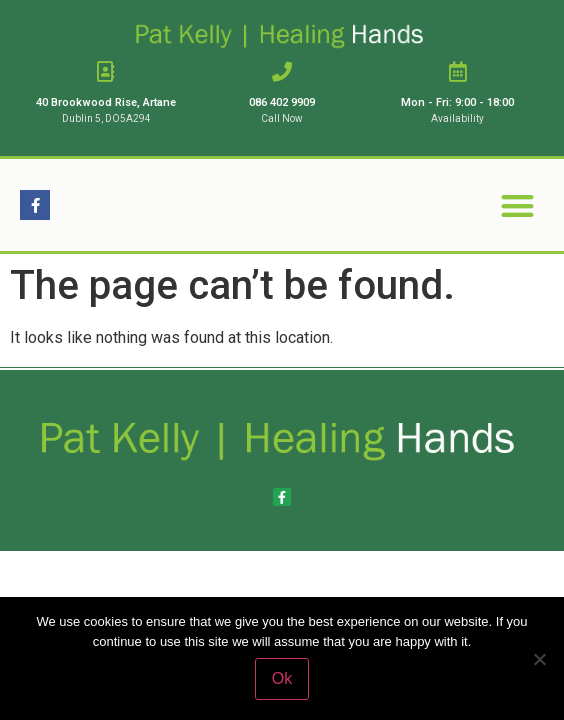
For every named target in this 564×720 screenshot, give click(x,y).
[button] (517, 205)
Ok (282, 678)
